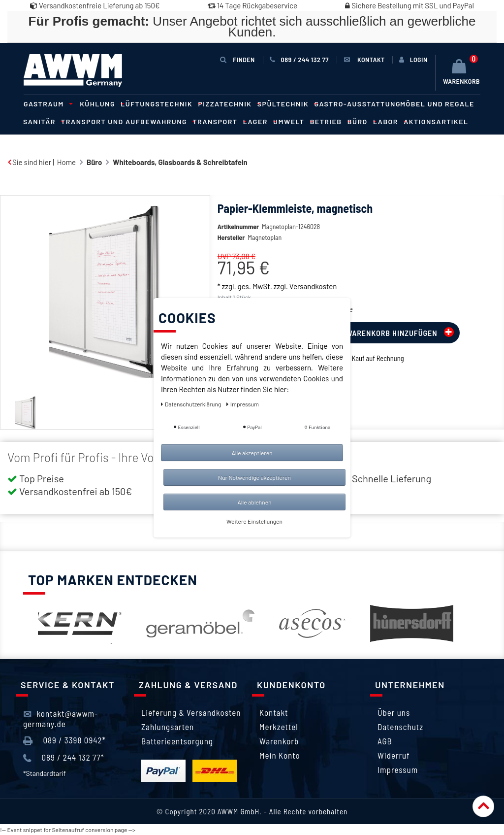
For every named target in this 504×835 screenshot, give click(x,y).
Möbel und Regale (437, 104)
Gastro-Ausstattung (357, 104)
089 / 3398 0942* (64, 740)
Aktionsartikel (436, 121)
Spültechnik (286, 104)
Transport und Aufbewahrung (127, 121)
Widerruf (394, 755)
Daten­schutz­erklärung (192, 404)
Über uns (394, 712)
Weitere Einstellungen (254, 521)
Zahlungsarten (168, 727)
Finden (237, 59)
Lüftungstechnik (159, 104)
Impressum (398, 769)
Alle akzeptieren (252, 453)
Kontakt (274, 712)
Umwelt (292, 121)
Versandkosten (313, 286)
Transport (218, 121)
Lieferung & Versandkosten (191, 712)
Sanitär (42, 121)
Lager (258, 121)
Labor (389, 121)
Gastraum (47, 104)
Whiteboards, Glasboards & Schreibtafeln (180, 162)
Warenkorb (279, 741)
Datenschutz (400, 727)
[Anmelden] (413, 60)
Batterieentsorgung (177, 741)
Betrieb (329, 121)
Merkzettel (279, 727)
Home (66, 162)
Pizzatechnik (228, 104)
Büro (361, 121)
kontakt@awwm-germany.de (61, 718)
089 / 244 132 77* (64, 758)
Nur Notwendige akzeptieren (254, 477)
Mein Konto (280, 755)
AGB (385, 741)
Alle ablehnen (254, 502)
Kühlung (100, 104)
